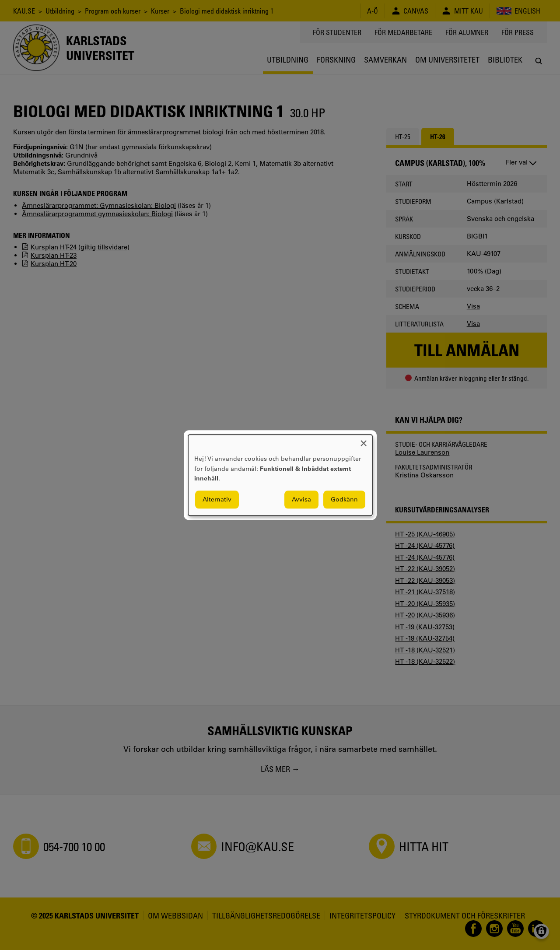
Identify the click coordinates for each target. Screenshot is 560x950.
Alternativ (217, 499)
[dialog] (280, 475)
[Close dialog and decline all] (364, 440)
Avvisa (301, 499)
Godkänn (344, 499)
